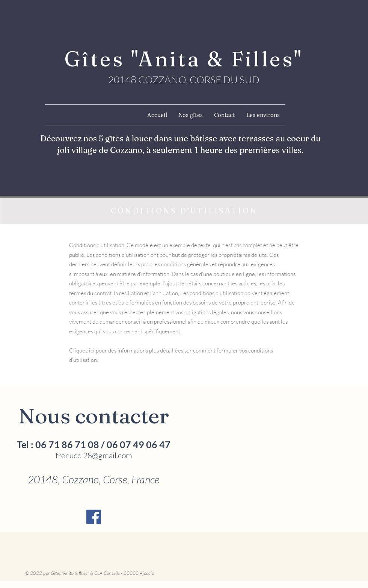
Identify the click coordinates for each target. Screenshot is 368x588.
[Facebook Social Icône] (94, 517)
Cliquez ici (82, 350)
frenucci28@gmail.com (94, 455)
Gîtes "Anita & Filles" (184, 59)
